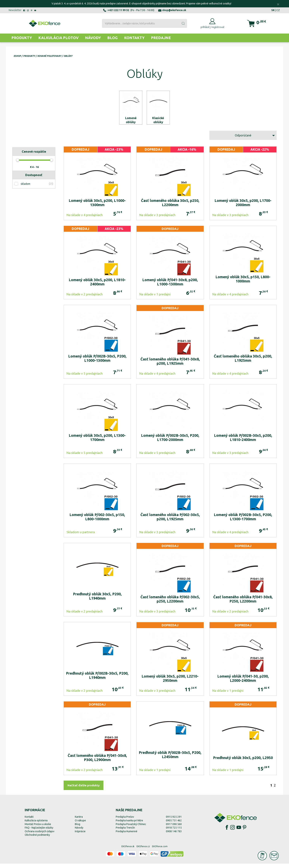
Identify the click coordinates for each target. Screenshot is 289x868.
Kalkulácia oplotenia (36, 825)
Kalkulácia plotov (58, 38)
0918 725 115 (174, 832)
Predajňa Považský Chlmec (131, 829)
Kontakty (134, 38)
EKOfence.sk (128, 851)
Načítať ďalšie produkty (83, 790)
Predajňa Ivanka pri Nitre (129, 825)
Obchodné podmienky (37, 839)
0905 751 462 (174, 825)
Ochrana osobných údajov (40, 836)
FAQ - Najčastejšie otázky (39, 832)
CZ (278, 10)
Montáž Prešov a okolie (38, 829)
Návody (93, 38)
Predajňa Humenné (127, 836)
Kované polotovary (49, 56)
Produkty (22, 38)
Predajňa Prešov (125, 821)
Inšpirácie (80, 836)
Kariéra (79, 821)
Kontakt (29, 821)
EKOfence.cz (143, 851)
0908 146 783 (174, 836)
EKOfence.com (160, 851)
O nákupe (80, 825)
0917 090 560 (174, 829)
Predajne (161, 38)
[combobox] (144, 23)
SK (273, 10)
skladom (25, 188)
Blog (112, 38)
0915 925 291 (174, 821)
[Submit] (183, 23)
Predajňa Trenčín (125, 832)
